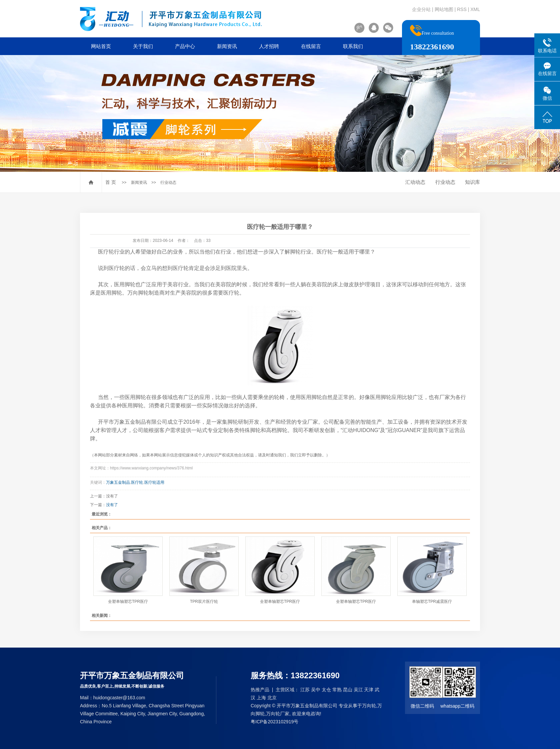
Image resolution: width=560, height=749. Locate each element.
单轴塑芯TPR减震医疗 (432, 602)
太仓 (326, 690)
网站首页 (101, 46)
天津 (369, 690)
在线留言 (311, 46)
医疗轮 (137, 482)
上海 (261, 698)
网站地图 (444, 9)
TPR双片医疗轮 (204, 602)
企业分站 (421, 9)
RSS (462, 9)
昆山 (348, 690)
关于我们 (143, 46)
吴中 (316, 690)
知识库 (472, 182)
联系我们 (353, 46)
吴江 (358, 690)
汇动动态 (415, 182)
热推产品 (260, 690)
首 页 (111, 182)
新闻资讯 (227, 46)
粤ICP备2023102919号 (274, 722)
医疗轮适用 (154, 482)
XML (475, 9)
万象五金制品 (118, 482)
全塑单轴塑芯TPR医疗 (128, 602)
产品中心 (185, 46)
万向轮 (369, 706)
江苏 (305, 690)
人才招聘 (269, 46)
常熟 (337, 690)
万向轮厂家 (278, 714)
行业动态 (168, 182)
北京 (272, 698)
